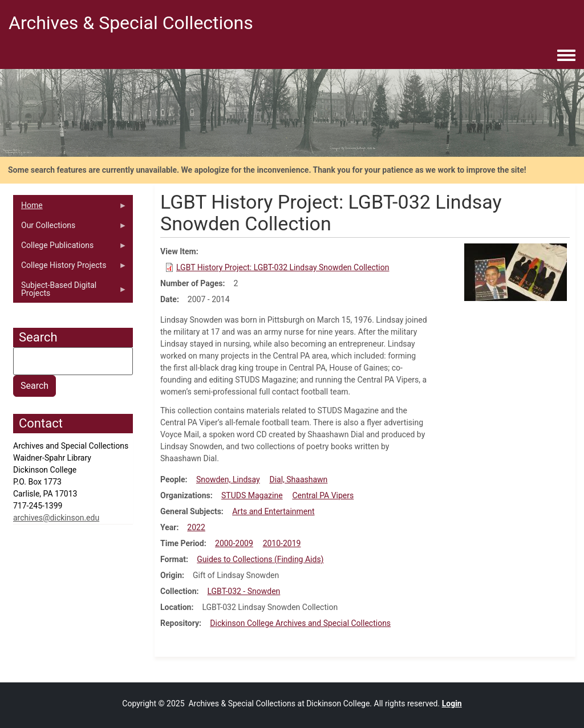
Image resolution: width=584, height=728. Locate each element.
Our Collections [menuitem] (70, 228)
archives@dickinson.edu (56, 518)
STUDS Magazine (252, 495)
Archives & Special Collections (131, 23)
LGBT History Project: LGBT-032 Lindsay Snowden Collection (283, 267)
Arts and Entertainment (273, 511)
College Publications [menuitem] (70, 248)
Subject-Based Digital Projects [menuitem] (70, 292)
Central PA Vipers (323, 495)
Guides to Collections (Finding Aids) (260, 559)
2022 (196, 527)
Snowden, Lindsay (228, 479)
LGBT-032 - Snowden (244, 591)
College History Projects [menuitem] (70, 268)
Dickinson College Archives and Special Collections (300, 623)
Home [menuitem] (70, 208)
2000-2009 (234, 543)
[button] (516, 271)
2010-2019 (282, 543)
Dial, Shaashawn (298, 479)
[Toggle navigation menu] (566, 56)
